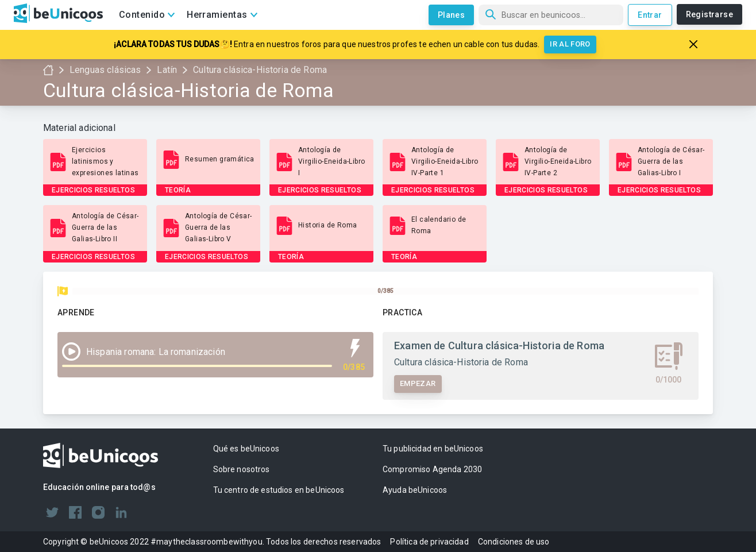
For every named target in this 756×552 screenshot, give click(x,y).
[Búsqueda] (551, 15)
